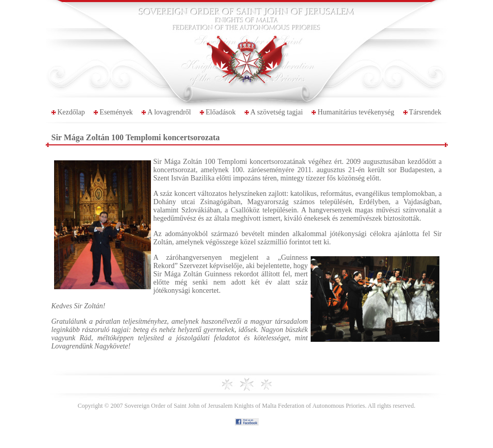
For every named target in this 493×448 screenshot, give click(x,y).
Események (116, 112)
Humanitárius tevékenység (356, 112)
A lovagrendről (169, 112)
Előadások (220, 112)
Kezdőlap (71, 112)
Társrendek (425, 112)
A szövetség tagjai (277, 112)
